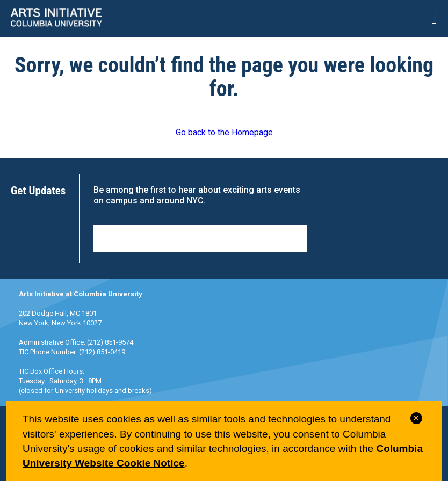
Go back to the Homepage (224, 132)
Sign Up (200, 238)
